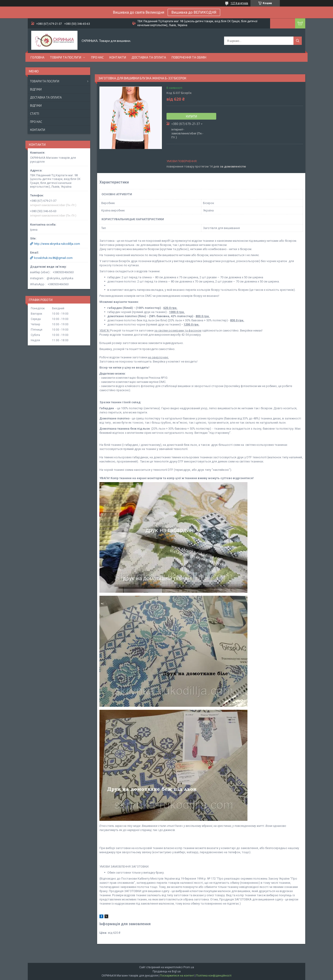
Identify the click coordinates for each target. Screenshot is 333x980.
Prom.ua (189, 967)
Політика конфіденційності (214, 976)
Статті (35, 114)
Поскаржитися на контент (177, 976)
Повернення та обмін (189, 57)
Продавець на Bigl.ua (167, 971)
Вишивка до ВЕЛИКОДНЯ (194, 12)
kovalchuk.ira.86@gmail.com (53, 258)
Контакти (118, 57)
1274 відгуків (239, 3)
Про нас (97, 57)
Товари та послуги (66, 57)
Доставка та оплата (149, 57)
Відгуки (36, 89)
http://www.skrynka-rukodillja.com (57, 244)
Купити (191, 116)
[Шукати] (298, 41)
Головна (37, 57)
